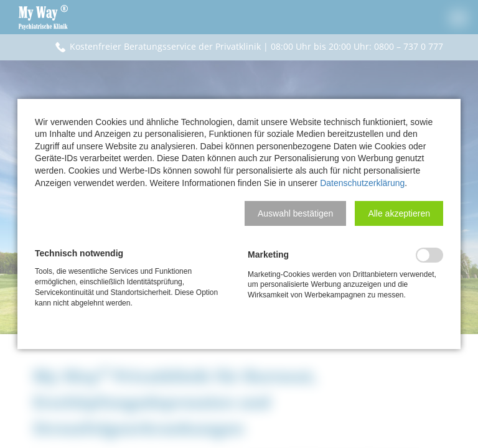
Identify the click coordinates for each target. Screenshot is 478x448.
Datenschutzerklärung (362, 183)
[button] (295, 213)
